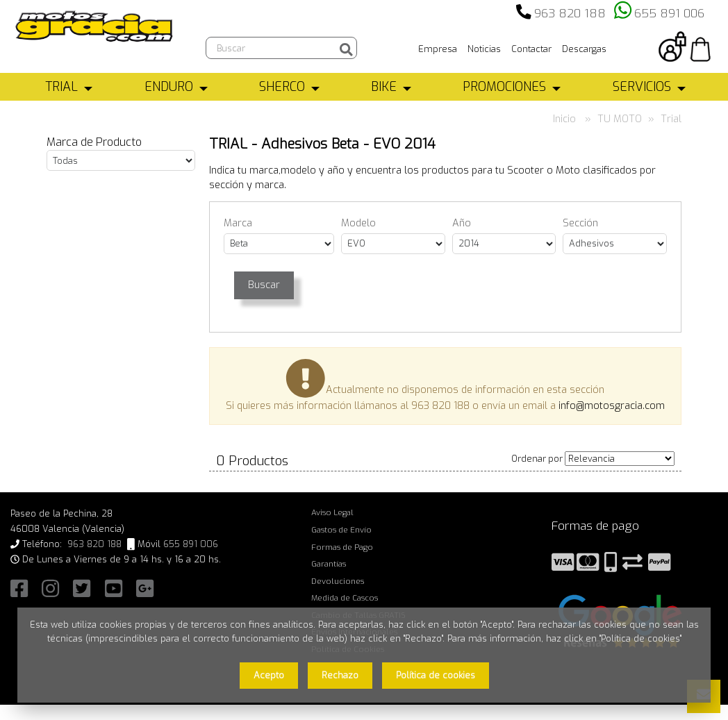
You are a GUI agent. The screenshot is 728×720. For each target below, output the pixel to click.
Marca (238, 223)
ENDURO (169, 87)
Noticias (484, 49)
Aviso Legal (332, 512)
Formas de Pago (342, 547)
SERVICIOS (642, 87)
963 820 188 (570, 14)
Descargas (584, 49)
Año (462, 223)
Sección (580, 223)
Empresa (438, 49)
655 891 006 (669, 14)
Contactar (531, 49)
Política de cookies (436, 675)
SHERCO (282, 87)
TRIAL (61, 87)
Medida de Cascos (345, 598)
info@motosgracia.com (612, 406)
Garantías (329, 564)
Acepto (269, 675)
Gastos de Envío (341, 530)
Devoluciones (338, 581)
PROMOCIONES (504, 87)
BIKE (384, 87)
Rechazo (340, 675)
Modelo (358, 223)
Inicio (564, 119)
